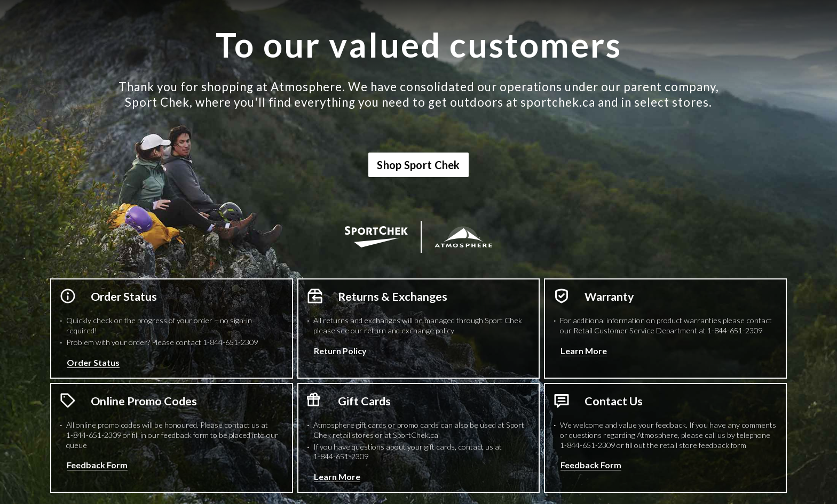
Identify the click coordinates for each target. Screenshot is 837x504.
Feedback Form (97, 465)
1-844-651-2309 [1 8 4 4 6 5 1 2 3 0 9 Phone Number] (230, 342)
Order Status (93, 362)
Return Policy (340, 351)
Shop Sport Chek (418, 165)
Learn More (584, 351)
